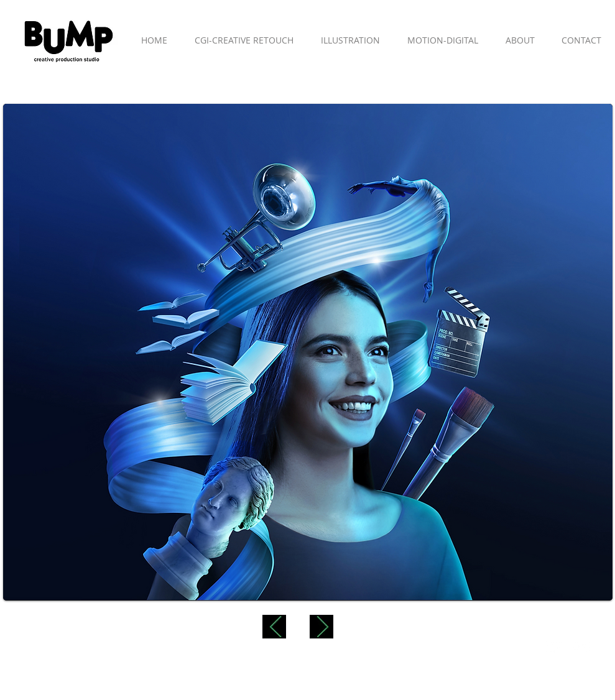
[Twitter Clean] (553, 647)
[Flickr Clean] (581, 647)
